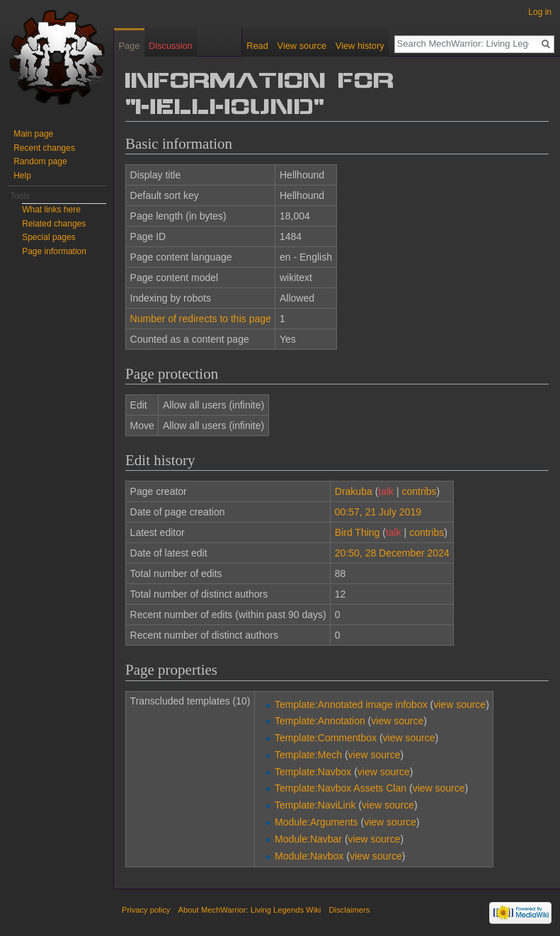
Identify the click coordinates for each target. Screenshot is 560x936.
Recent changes (44, 148)
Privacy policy (146, 910)
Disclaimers (349, 910)
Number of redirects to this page (201, 319)
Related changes (54, 224)
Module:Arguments (316, 822)
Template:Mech (308, 755)
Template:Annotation (320, 721)
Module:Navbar (308, 839)
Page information (54, 251)
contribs (419, 491)
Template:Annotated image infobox (351, 704)
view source (459, 704)
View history (360, 46)
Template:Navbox (313, 772)
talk (386, 491)
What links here (51, 210)
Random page (40, 161)
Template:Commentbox (326, 738)
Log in (540, 12)
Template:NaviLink (315, 805)
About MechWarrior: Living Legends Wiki (250, 910)
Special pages (48, 237)
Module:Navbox (309, 856)
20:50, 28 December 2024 (392, 553)
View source (302, 46)
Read (257, 46)
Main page (33, 134)
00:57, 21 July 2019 (378, 512)
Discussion (171, 46)
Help (22, 176)
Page (129, 46)
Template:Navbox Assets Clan (341, 788)
